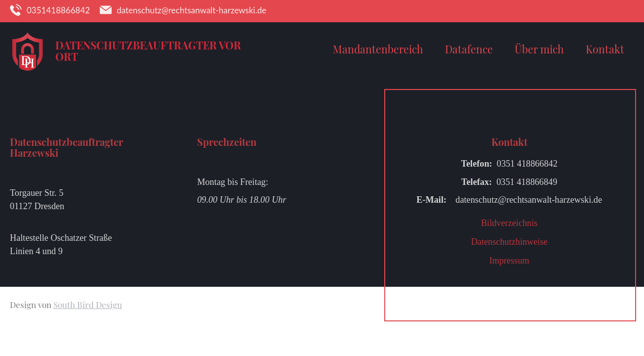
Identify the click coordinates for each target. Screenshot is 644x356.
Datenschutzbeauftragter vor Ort (148, 51)
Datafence (469, 49)
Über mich (539, 49)
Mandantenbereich (378, 49)
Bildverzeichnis (509, 223)
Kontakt (605, 49)
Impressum (509, 261)
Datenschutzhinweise (509, 242)
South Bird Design (88, 305)
